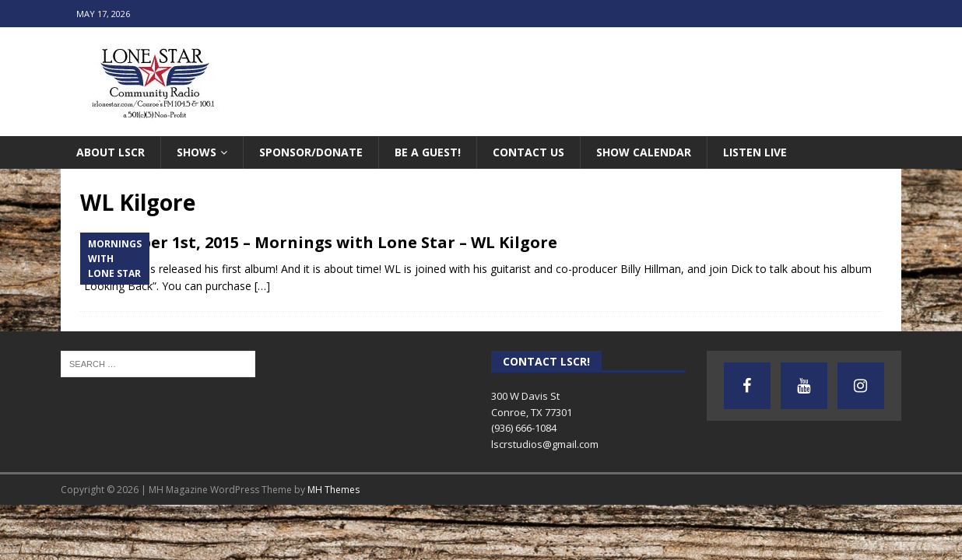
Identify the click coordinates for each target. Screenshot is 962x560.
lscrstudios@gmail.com (545, 444)
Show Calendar (644, 152)
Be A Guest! (428, 152)
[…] (262, 286)
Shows (197, 152)
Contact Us (528, 152)
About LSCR (111, 152)
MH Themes (334, 490)
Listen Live (755, 152)
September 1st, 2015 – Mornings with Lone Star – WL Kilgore (319, 242)
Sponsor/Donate (311, 152)
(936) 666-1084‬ (524, 428)
